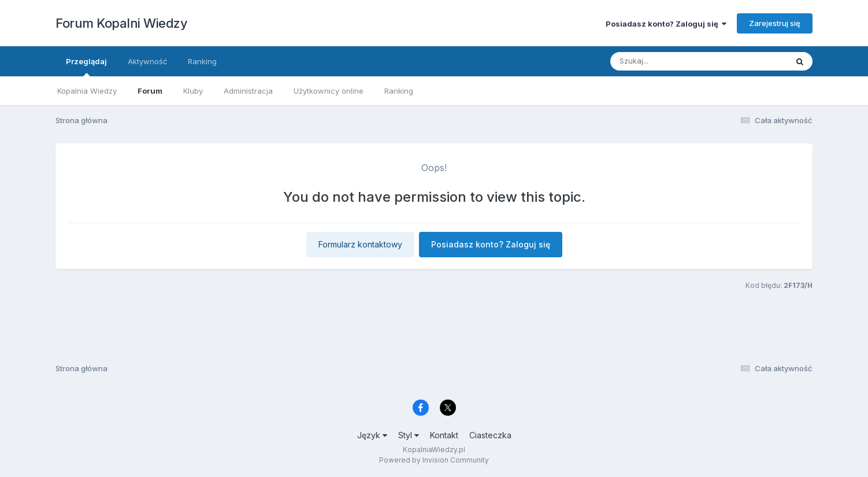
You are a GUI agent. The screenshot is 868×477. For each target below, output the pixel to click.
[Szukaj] (670, 61)
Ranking (399, 91)
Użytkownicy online (329, 91)
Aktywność (147, 61)
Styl (409, 435)
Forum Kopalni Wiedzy (121, 23)
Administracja (248, 91)
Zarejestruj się (775, 23)
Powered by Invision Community (434, 460)
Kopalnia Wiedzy (87, 91)
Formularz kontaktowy (360, 244)
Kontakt (444, 435)
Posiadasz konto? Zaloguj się (666, 24)
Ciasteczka (490, 435)
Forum (150, 91)
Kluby (193, 91)
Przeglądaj (86, 66)
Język (372, 435)
